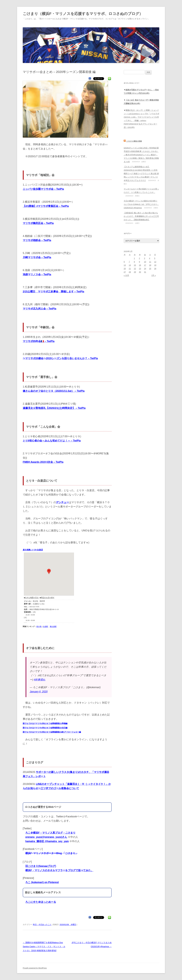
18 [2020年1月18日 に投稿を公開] (150, 265)
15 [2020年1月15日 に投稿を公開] (135, 265)
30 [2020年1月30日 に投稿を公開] (140, 272)
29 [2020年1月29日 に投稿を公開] (135, 272)
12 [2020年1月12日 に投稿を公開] (155, 262)
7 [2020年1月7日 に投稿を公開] (129, 262)
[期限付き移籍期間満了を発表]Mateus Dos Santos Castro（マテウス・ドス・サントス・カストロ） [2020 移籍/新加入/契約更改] (44, 947)
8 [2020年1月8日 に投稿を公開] (134, 262)
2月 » (154, 275)
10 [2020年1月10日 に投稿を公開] (145, 262)
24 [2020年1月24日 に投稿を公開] (145, 269)
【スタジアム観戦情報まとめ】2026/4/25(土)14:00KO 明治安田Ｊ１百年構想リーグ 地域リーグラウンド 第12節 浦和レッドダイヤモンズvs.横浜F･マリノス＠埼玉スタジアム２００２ (141, 174)
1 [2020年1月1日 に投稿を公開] (134, 258)
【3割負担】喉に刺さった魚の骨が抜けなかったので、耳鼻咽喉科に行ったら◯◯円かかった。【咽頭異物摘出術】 (141, 216)
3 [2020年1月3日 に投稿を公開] (145, 258)
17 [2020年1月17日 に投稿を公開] (145, 265)
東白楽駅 (53, 627)
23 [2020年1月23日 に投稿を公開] (140, 269)
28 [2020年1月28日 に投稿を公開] (130, 272)
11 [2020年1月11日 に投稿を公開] (150, 262)
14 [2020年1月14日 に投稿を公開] (130, 265)
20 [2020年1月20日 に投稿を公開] (125, 269)
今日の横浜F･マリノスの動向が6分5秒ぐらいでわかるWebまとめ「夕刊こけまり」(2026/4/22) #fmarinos (141, 204)
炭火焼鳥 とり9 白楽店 (33, 550)
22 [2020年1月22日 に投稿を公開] (135, 269)
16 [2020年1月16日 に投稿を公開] (140, 265)
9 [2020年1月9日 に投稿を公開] (139, 262)
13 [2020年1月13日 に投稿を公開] (125, 265)
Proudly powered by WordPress (35, 968)
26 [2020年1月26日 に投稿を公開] (155, 269)
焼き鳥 (39, 627)
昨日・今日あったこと (42, 925)
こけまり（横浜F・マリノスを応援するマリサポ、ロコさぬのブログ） (83, 14)
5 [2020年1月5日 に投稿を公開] (155, 258)
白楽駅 (45, 627)
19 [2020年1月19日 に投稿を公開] (155, 265)
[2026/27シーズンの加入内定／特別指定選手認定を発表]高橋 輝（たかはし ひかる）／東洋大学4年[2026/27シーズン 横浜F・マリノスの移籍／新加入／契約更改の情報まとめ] (141, 155)
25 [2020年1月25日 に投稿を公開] (150, 269)
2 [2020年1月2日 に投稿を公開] (139, 258)
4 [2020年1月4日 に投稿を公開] (150, 258)
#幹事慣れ (40, 680)
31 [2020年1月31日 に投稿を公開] (145, 272)
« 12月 (126, 275)
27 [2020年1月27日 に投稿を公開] (125, 272)
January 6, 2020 (39, 692)
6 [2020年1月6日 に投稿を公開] (124, 262)
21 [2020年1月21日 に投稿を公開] (130, 269)
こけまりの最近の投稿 (134, 141)
